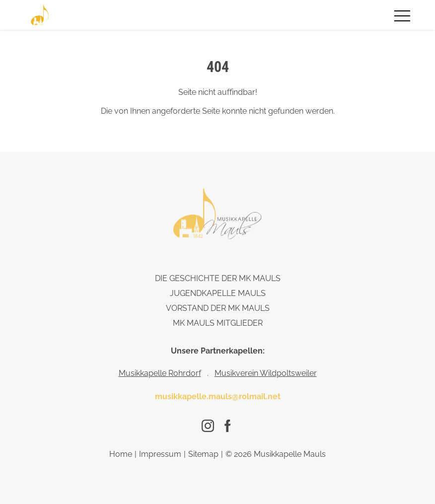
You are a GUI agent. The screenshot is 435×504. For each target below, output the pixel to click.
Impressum (160, 454)
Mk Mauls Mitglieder (218, 323)
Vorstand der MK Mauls (218, 308)
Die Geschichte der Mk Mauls (218, 278)
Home (121, 454)
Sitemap (203, 454)
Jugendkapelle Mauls (218, 293)
